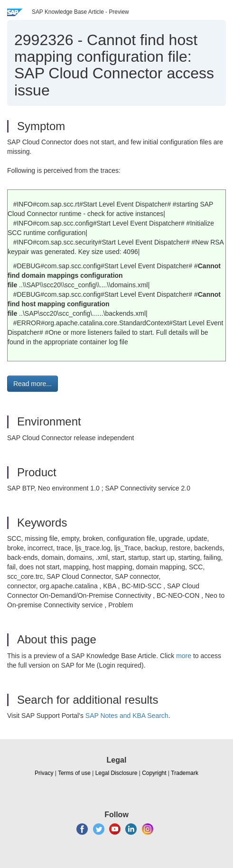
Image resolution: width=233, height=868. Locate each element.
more (184, 656)
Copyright (154, 773)
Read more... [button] (33, 384)
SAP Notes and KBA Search (127, 716)
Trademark (185, 773)
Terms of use (74, 773)
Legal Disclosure (116, 773)
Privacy (44, 773)
